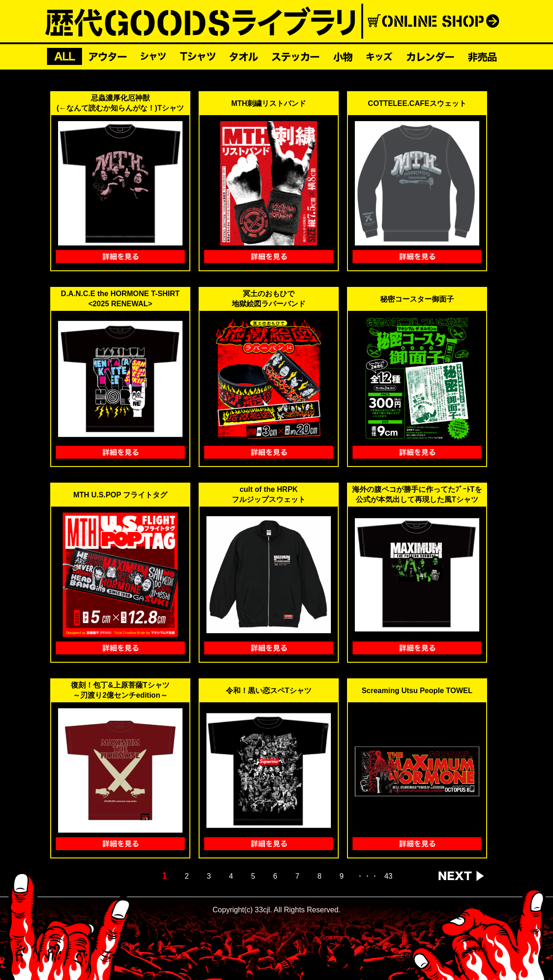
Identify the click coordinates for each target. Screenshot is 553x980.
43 (388, 876)
